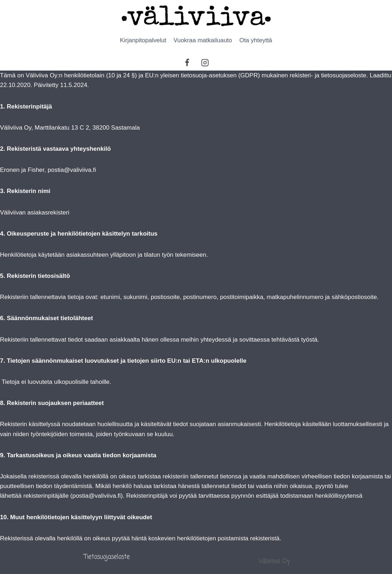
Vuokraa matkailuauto (203, 40)
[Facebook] (187, 63)
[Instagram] (205, 63)
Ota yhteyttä (256, 40)
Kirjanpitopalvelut (143, 40)
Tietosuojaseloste (107, 557)
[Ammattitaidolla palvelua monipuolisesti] (196, 16)
